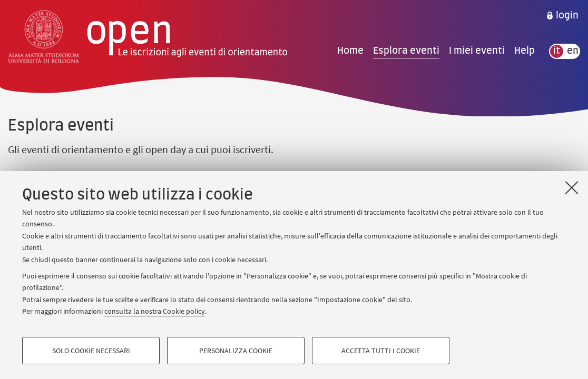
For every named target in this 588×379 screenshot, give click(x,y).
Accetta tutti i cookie (381, 351)
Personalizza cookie (236, 351)
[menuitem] (562, 16)
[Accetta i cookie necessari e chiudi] (572, 187)
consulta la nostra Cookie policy (155, 311)
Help (525, 51)
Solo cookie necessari (91, 351)
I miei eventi (477, 51)
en (573, 51)
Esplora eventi (406, 51)
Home (350, 51)
